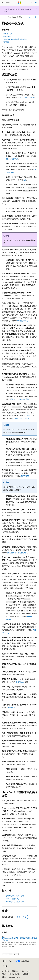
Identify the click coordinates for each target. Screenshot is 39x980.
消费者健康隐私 (14, 974)
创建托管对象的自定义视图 (17, 553)
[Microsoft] (20, 3)
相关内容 (6, 42)
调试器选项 (7, 36)
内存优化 (10, 708)
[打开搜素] (32, 3)
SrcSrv (28, 415)
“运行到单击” (20, 682)
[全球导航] (2, 3)
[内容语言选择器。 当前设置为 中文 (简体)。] (7, 961)
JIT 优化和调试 (22, 321)
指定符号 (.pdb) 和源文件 (21, 418)
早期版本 (15, 971)
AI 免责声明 (5, 971)
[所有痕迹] (3, 17)
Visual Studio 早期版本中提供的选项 (15, 39)
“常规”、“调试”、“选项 (26, 98)
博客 (22, 971)
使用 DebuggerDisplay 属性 (19, 399)
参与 (28, 971)
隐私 (3, 974)
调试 (21, 17)
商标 (3, 977)
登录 (36, 3)
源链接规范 (25, 476)
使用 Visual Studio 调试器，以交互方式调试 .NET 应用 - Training (19, 939)
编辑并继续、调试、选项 (15, 896)
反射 (24, 180)
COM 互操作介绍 (12, 159)
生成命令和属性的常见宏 (15, 902)
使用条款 (26, 974)
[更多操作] (36, 17)
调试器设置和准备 (12, 899)
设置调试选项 (8, 34)
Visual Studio (12, 17)
